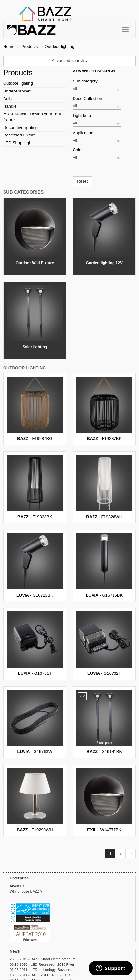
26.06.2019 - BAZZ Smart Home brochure (43, 959)
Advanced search (69, 61)
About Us (17, 886)
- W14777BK (104, 800)
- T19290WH (35, 800)
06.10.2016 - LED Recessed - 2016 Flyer (42, 964)
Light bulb (82, 116)
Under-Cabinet (17, 91)
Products (30, 46)
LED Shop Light (18, 143)
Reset (83, 181)
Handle (10, 106)
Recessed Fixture (20, 135)
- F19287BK (104, 409)
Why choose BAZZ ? (26, 891)
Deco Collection (88, 98)
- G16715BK (104, 565)
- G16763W (35, 722)
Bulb (7, 99)
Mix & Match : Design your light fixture (32, 117)
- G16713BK (35, 565)
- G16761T (35, 644)
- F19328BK (35, 487)
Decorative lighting (20, 128)
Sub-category (85, 81)
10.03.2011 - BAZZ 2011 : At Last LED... (41, 975)
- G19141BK (104, 722)
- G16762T (104, 644)
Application (83, 133)
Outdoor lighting (18, 83)
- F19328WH (104, 487)
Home (9, 46)
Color (78, 150)
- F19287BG (35, 409)
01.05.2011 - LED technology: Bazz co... (41, 970)
